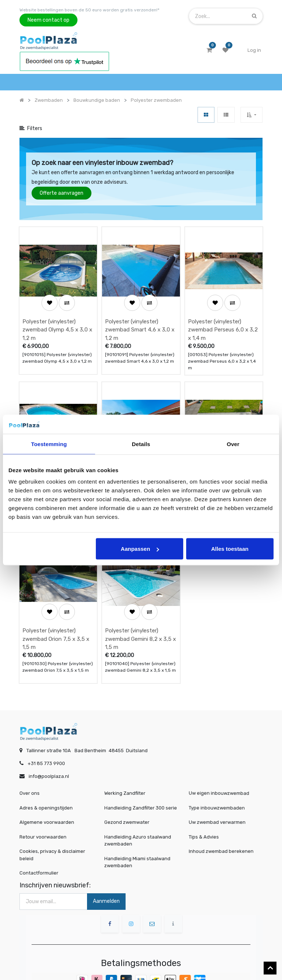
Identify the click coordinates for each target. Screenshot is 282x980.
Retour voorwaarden (43, 807)
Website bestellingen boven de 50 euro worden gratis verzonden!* (89, 10)
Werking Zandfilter (125, 764)
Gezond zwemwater (127, 793)
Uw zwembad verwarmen (219, 793)
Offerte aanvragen (62, 193)
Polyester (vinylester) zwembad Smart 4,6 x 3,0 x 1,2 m (140, 320)
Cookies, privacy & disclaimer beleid (52, 825)
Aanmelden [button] (106, 872)
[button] (251, 115)
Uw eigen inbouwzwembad (220, 764)
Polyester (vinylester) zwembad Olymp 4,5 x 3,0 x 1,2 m (57, 320)
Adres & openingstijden (46, 778)
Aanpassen (140, 549)
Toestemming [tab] (49, 444)
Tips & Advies (207, 807)
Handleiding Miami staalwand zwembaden (137, 833)
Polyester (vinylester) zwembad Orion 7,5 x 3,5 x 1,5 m (56, 609)
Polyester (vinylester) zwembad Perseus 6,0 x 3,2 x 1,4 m (223, 320)
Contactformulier (39, 843)
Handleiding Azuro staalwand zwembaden (138, 811)
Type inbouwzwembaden (218, 778)
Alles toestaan (230, 549)
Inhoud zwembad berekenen (223, 822)
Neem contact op (48, 20)
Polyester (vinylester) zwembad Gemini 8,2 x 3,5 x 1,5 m (140, 609)
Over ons (30, 764)
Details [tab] (141, 444)
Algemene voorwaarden (47, 793)
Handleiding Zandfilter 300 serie (141, 778)
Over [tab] (233, 444)
